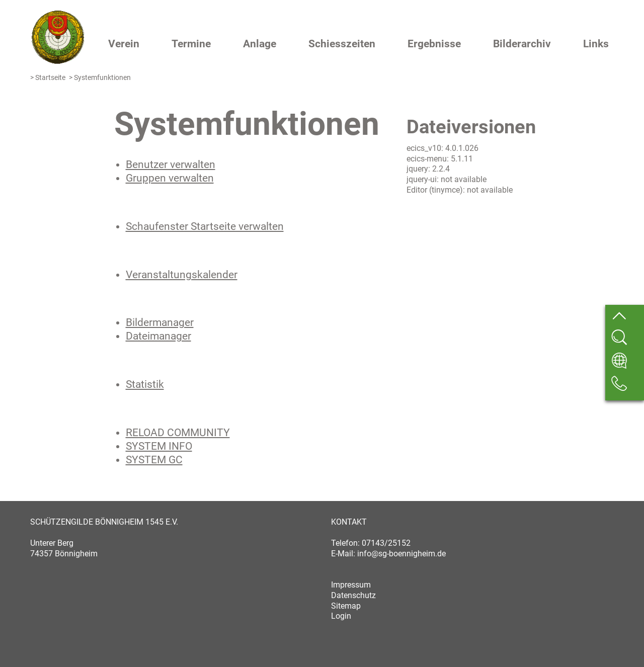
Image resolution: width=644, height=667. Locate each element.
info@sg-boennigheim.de (401, 554)
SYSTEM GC (154, 460)
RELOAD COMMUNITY (178, 433)
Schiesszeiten (342, 44)
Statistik (145, 384)
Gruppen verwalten (170, 178)
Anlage (260, 44)
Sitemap (346, 606)
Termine (191, 44)
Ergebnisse (434, 44)
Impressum (351, 585)
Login (341, 616)
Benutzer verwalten (171, 164)
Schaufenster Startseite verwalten (205, 226)
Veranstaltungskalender (182, 275)
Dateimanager (158, 336)
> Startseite (48, 78)
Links (596, 44)
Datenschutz (353, 595)
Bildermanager (160, 322)
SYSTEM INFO (159, 446)
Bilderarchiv (522, 44)
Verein (124, 44)
